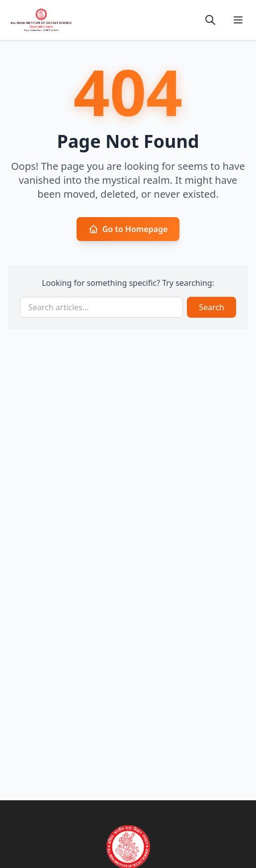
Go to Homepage (128, 229)
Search (212, 307)
